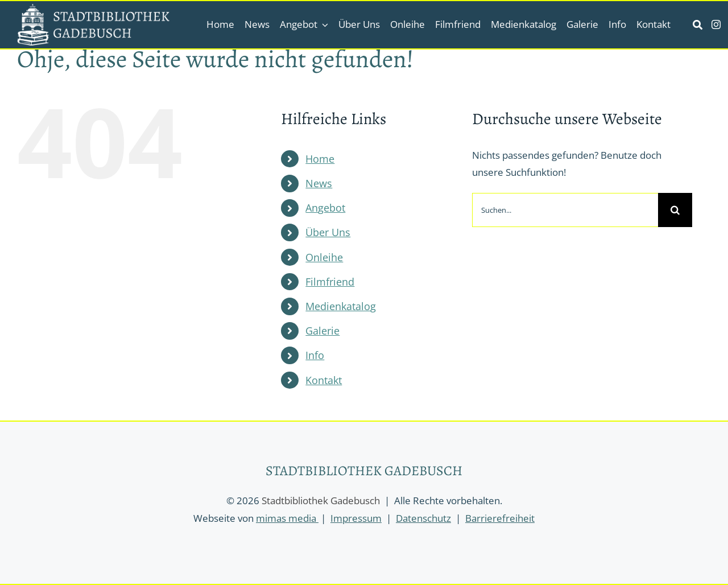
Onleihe (324, 257)
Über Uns (328, 232)
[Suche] (675, 210)
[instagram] (716, 24)
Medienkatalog (341, 306)
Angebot (325, 208)
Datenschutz (423, 518)
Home (320, 159)
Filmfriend (330, 282)
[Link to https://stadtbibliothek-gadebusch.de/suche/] (698, 25)
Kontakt (324, 380)
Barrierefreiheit (500, 518)
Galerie (322, 331)
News (319, 183)
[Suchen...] (565, 210)
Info (315, 355)
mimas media (287, 518)
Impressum (356, 518)
